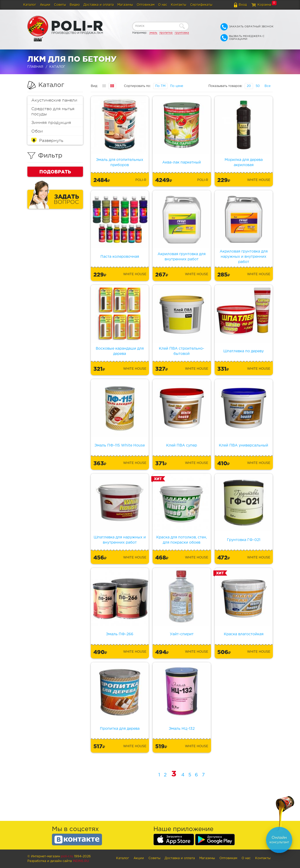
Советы (60, 5)
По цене (177, 86)
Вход (243, 5)
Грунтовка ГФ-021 (244, 540)
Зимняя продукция (51, 123)
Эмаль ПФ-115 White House (120, 445)
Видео (75, 5)
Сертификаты (201, 5)
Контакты (179, 5)
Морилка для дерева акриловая (244, 162)
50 (258, 86)
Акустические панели (54, 100)
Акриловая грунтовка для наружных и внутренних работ (244, 257)
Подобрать (55, 172)
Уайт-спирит (182, 634)
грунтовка (182, 33)
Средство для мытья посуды (53, 111)
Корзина (264, 5)
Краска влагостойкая (244, 634)
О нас (163, 5)
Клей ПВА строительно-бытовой (182, 351)
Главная (35, 67)
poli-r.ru (67, 856)
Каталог (30, 5)
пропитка (166, 33)
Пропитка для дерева (120, 729)
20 (249, 86)
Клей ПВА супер (182, 445)
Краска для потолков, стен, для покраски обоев (182, 540)
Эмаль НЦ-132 (182, 729)
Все (268, 86)
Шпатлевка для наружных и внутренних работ (120, 540)
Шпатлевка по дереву (244, 351)
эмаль (153, 33)
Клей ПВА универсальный (244, 445)
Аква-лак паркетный (182, 162)
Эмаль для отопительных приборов (120, 162)
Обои (37, 131)
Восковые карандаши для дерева (120, 351)
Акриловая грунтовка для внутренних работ (182, 257)
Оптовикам (146, 5)
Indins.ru (81, 861)
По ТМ (160, 86)
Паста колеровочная (120, 257)
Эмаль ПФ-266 (120, 634)
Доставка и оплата (99, 5)
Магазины (125, 5)
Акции (45, 5)
